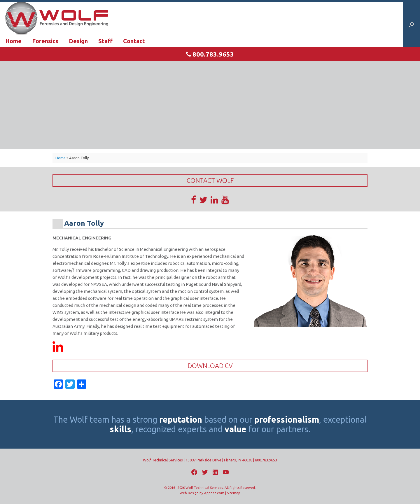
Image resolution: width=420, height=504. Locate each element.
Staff (105, 41)
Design (78, 41)
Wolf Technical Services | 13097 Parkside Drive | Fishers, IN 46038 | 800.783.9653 (210, 460)
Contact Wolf (210, 180)
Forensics (45, 41)
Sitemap (234, 493)
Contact (134, 41)
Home (13, 41)
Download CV (210, 366)
